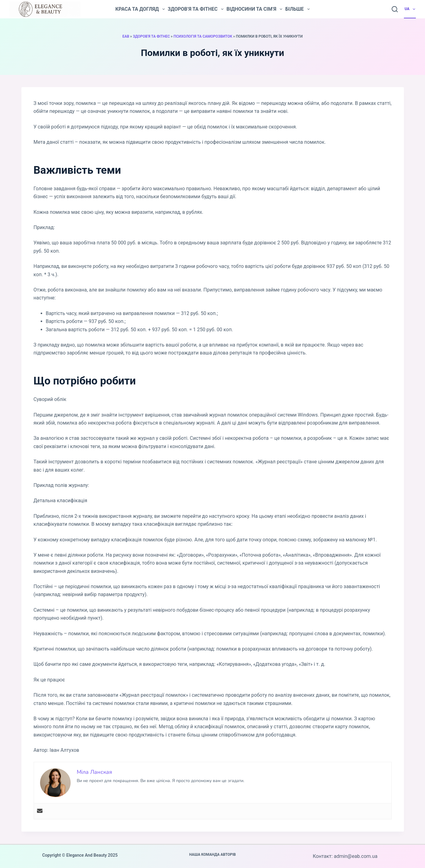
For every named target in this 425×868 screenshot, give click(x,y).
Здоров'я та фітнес (151, 36)
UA (410, 9)
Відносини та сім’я (254, 9)
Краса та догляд (140, 9)
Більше (297, 9)
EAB (126, 36)
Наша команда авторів (213, 855)
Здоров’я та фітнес (196, 9)
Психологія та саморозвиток (203, 36)
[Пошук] (395, 9)
